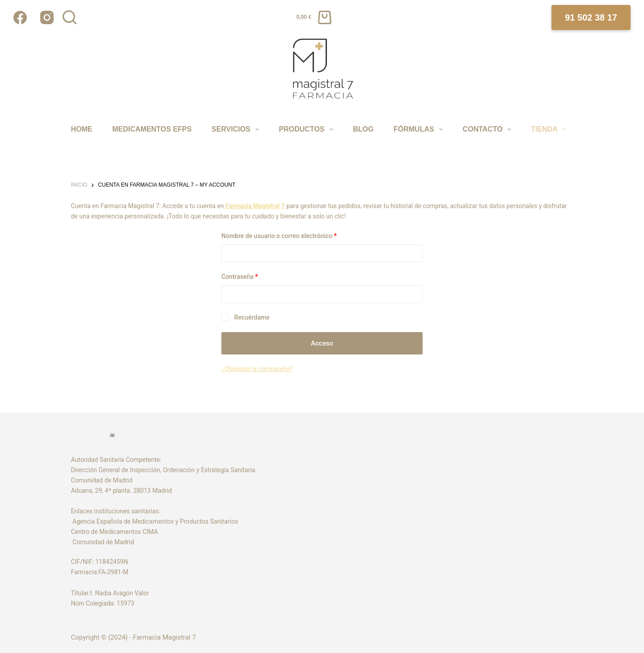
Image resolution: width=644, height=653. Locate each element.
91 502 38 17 (591, 17)
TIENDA (550, 129)
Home (81, 129)
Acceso (322, 343)
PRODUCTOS (307, 129)
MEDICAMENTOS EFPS (152, 129)
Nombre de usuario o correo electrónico (294, 235)
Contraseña (255, 276)
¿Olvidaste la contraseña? (257, 369)
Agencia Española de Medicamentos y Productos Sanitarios (156, 521)
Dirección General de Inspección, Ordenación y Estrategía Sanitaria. (164, 470)
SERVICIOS (237, 129)
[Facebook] (20, 17)
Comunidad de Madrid (102, 542)
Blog (363, 129)
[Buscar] (70, 17)
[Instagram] (47, 17)
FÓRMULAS (419, 129)
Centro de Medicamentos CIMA (114, 532)
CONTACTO (488, 129)
